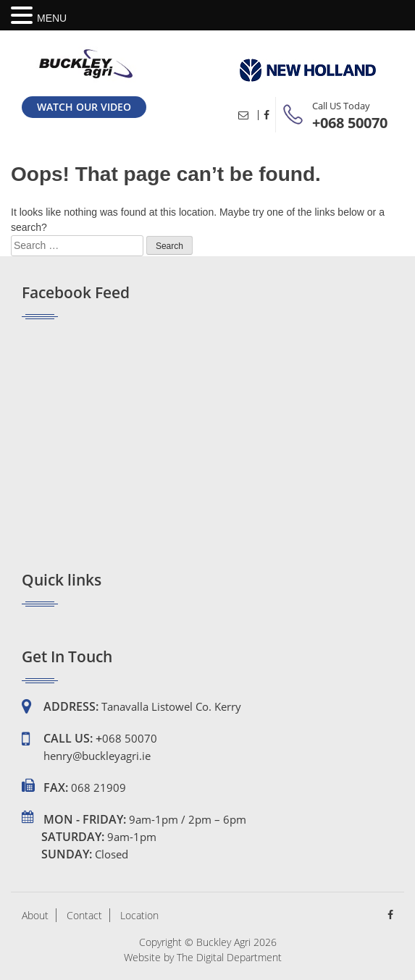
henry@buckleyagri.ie (97, 756)
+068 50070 (350, 123)
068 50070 (130, 738)
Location (139, 915)
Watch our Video (84, 107)
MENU (52, 18)
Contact (84, 915)
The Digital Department (229, 957)
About (35, 915)
